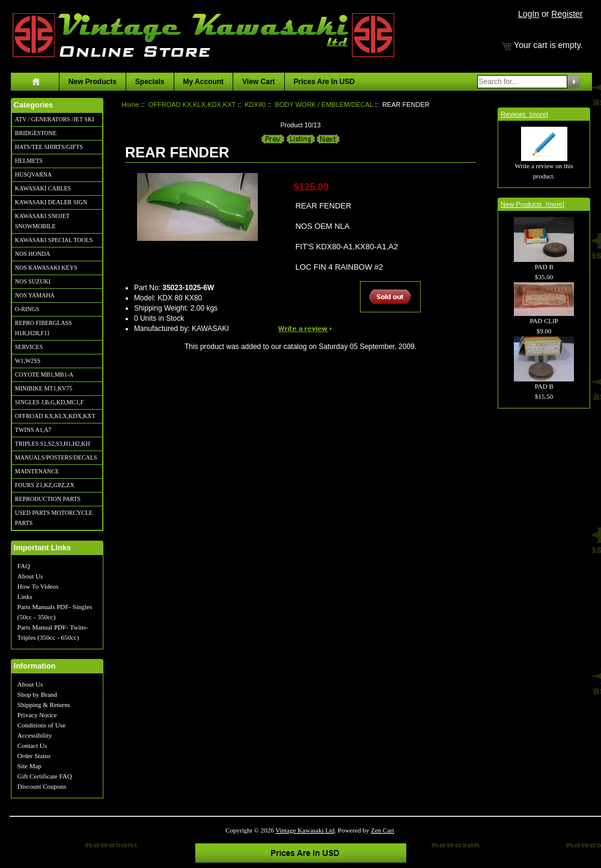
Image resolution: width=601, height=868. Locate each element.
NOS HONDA (33, 254)
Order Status (34, 756)
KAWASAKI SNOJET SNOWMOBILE (42, 221)
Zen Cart (383, 830)
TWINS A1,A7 (33, 430)
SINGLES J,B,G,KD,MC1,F (49, 402)
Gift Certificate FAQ (45, 776)
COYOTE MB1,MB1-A (44, 375)
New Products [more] (532, 204)
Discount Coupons (42, 786)
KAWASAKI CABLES (43, 188)
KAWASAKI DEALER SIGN (51, 202)
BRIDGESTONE (36, 133)
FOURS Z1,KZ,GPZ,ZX (45, 485)
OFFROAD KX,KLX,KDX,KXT (55, 416)
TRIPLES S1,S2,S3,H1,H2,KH (53, 444)
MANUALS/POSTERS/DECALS (56, 457)
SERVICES (29, 347)
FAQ (24, 566)
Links (25, 596)
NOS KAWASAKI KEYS (46, 268)
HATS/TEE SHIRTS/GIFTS (49, 147)
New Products (93, 82)
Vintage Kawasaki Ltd (305, 830)
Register (567, 14)
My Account (204, 82)
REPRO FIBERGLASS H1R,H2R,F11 (44, 328)
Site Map (29, 766)
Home (130, 105)
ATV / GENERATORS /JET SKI (55, 119)
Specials (150, 82)
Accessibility (35, 735)
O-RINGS (27, 309)
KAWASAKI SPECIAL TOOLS (54, 240)
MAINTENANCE (37, 471)
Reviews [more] (524, 114)
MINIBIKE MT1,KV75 (44, 388)
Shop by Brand (37, 694)
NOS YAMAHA (35, 295)
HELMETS (29, 161)
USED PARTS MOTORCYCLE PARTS (54, 518)
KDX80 (255, 105)
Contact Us (32, 745)
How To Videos (38, 586)
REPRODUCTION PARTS (48, 499)
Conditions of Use (41, 725)
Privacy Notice (37, 715)
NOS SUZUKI (33, 281)
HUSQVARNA (34, 175)
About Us (30, 576)
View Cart (258, 82)
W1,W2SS (28, 361)
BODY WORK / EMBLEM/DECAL (324, 105)
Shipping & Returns (44, 705)
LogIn (529, 14)
